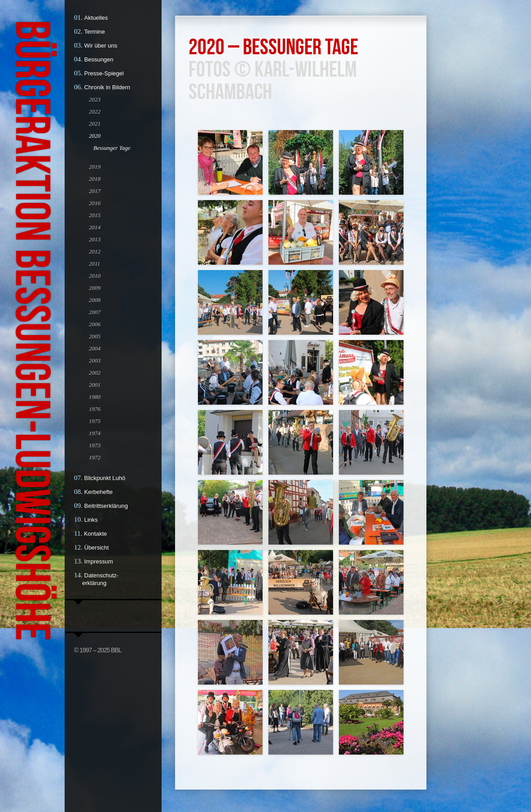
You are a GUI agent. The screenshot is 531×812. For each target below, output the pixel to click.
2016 (95, 203)
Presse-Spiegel (104, 73)
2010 (95, 276)
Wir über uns (101, 46)
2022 (95, 111)
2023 (95, 99)
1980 (95, 397)
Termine (95, 32)
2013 (95, 239)
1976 (95, 409)
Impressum (99, 561)
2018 (95, 179)
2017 (95, 191)
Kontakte (95, 534)
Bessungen (99, 59)
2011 (94, 264)
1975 (95, 421)
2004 (95, 348)
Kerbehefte (99, 492)
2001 (95, 385)
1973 (95, 445)
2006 (95, 324)
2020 (95, 136)
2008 (95, 300)
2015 (95, 215)
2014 (95, 227)
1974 (95, 433)
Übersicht (97, 548)
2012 (95, 251)
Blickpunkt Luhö (105, 478)
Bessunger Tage (112, 148)
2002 (95, 373)
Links (91, 520)
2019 (95, 167)
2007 (95, 312)
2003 (95, 360)
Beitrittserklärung (106, 506)
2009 (95, 288)
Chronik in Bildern (108, 87)
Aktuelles (96, 18)
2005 (95, 336)
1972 (95, 457)
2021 (95, 124)
